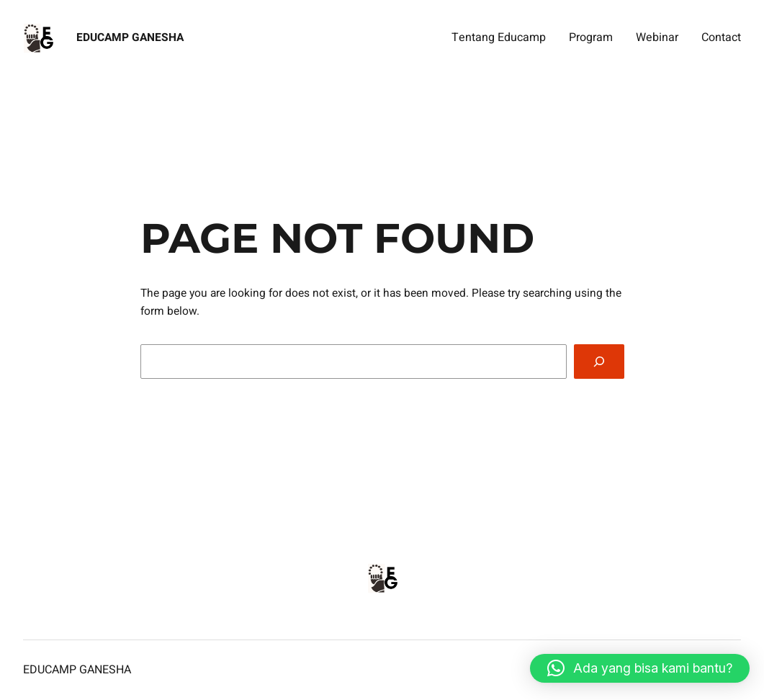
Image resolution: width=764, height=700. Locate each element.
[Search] (599, 362)
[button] (640, 668)
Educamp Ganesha (130, 38)
